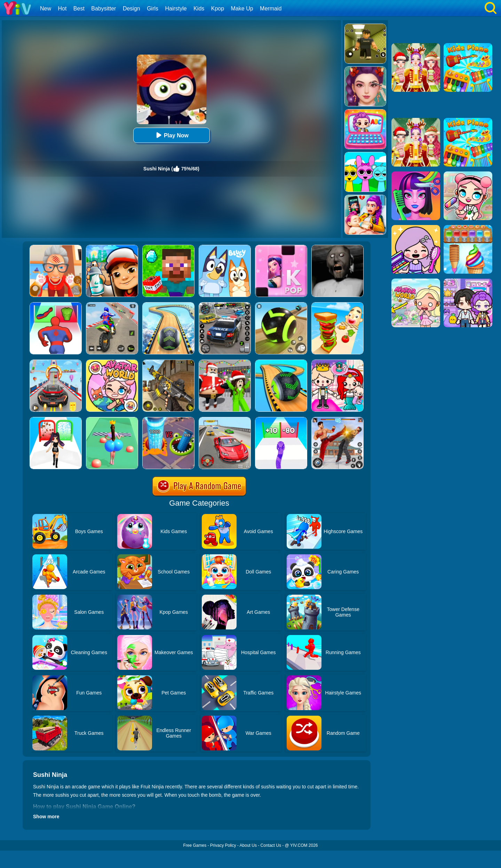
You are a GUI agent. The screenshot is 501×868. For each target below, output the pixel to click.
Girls (153, 9)
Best (79, 9)
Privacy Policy (223, 845)
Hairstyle (176, 9)
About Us (248, 845)
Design (132, 9)
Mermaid (271, 9)
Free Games (195, 845)
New (46, 9)
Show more (46, 817)
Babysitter (104, 9)
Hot (62, 9)
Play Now (171, 135)
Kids (199, 9)
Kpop (218, 9)
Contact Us (271, 845)
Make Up (242, 9)
